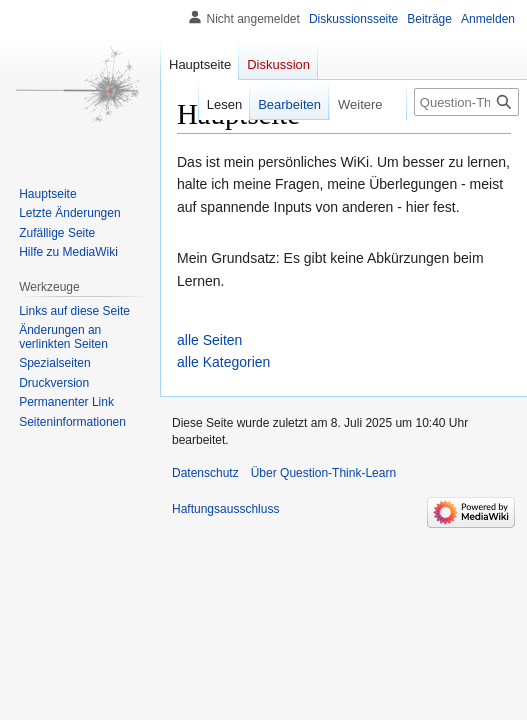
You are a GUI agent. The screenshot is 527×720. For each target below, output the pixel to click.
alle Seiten (209, 340)
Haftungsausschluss (225, 509)
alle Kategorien (223, 362)
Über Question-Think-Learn (323, 473)
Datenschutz (205, 473)
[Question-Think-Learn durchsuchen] (466, 102)
